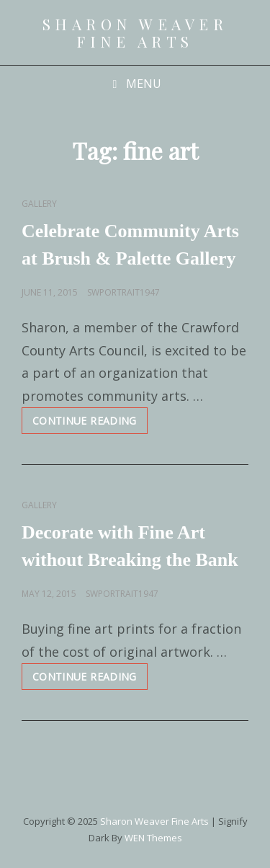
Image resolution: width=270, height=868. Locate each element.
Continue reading (90, 424)
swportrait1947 (123, 292)
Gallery (39, 204)
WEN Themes (153, 838)
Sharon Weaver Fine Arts (135, 32)
